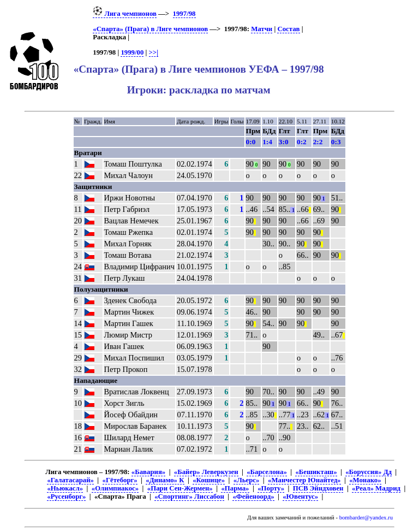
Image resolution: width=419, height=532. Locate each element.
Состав (288, 29)
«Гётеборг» (120, 480)
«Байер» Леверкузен (206, 472)
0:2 (302, 142)
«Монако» (365, 480)
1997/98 (184, 14)
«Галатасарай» (70, 480)
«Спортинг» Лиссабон (189, 496)
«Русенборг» (66, 496)
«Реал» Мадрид (376, 488)
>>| (154, 52)
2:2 (318, 142)
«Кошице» (209, 480)
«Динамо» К (165, 480)
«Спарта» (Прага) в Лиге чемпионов (150, 29)
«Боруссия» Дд (369, 472)
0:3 (336, 142)
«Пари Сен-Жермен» (180, 488)
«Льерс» (247, 480)
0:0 (251, 142)
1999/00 (132, 52)
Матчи (262, 29)
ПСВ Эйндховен (318, 488)
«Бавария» (148, 472)
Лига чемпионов (125, 14)
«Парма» (235, 488)
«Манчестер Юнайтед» (304, 480)
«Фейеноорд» (253, 496)
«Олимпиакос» (115, 488)
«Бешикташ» (316, 472)
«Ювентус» (300, 496)
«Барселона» (267, 472)
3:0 (284, 142)
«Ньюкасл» (65, 488)
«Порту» (271, 488)
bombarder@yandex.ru (366, 518)
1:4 (267, 142)
